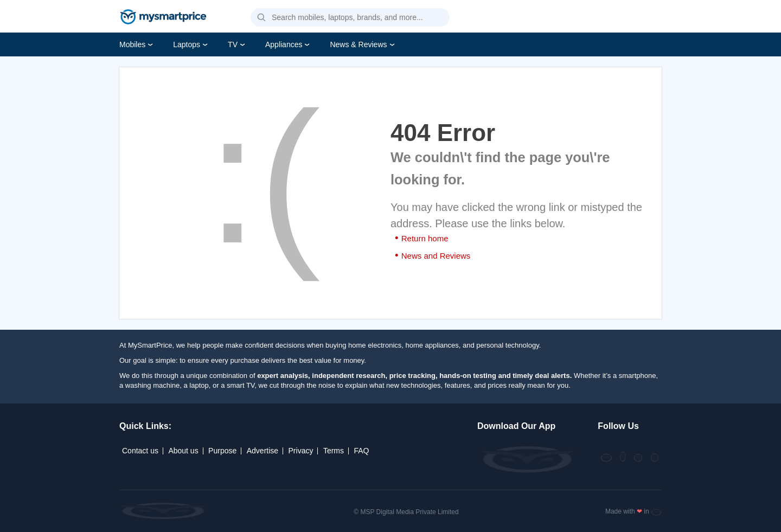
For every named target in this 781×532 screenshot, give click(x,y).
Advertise (263, 451)
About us (183, 451)
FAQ (361, 451)
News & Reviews (358, 44)
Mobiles (132, 44)
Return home (425, 238)
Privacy (301, 451)
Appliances (284, 44)
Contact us (140, 451)
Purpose (222, 451)
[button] (261, 18)
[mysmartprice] (163, 18)
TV (233, 44)
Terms (334, 451)
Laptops (187, 44)
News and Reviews (436, 256)
